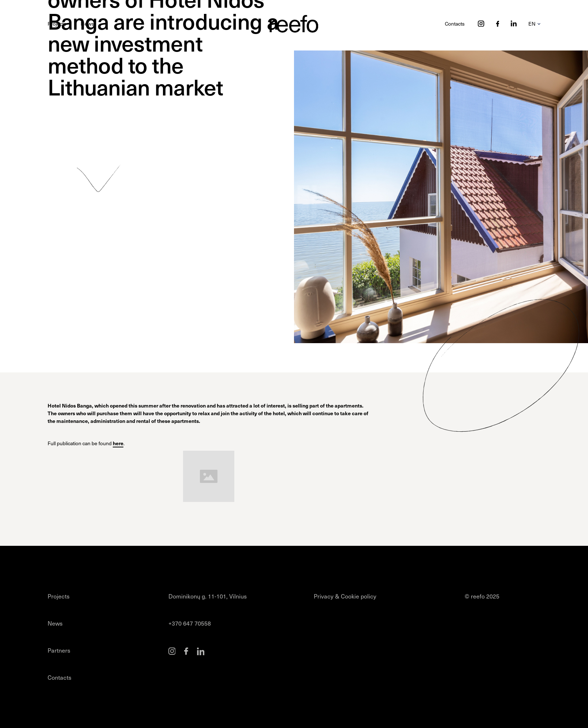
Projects (57, 24)
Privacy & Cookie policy (345, 596)
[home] (294, 24)
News (87, 24)
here (118, 443)
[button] (534, 24)
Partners (59, 650)
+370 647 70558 (190, 623)
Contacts (455, 24)
